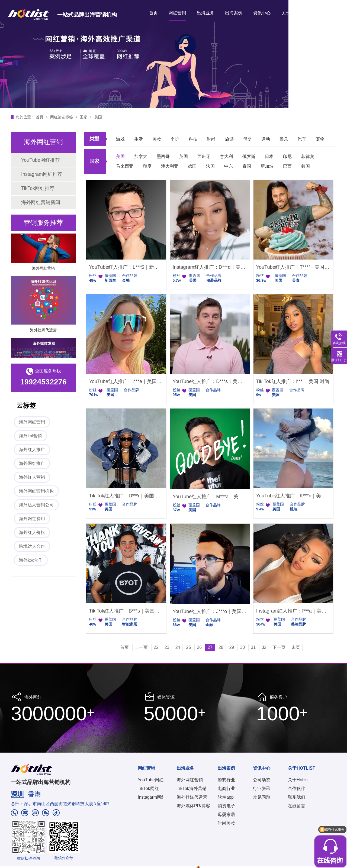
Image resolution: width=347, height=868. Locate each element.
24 (178, 647)
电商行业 (226, 788)
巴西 (287, 166)
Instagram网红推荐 (42, 174)
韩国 (306, 166)
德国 (192, 166)
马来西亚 (125, 166)
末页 (296, 647)
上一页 (141, 647)
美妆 (157, 139)
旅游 (229, 139)
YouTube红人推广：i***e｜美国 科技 (126, 381)
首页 (153, 13)
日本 (269, 156)
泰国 (247, 166)
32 (264, 647)
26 (199, 647)
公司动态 (262, 780)
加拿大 (141, 156)
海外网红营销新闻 (41, 202)
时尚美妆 (226, 823)
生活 (139, 139)
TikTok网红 (148, 788)
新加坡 (267, 166)
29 (232, 647)
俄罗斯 (249, 156)
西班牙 (204, 156)
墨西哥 (163, 156)
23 (167, 647)
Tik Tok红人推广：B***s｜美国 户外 (126, 611)
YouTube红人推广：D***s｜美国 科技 (210, 381)
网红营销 (177, 13)
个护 (175, 139)
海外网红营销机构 (36, 491)
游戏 (120, 139)
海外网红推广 (32, 463)
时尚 (211, 139)
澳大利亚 (170, 166)
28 (221, 647)
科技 (193, 139)
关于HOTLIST (295, 13)
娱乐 (284, 139)
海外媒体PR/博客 (193, 806)
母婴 (248, 139)
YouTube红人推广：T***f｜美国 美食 (293, 267)
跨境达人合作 (32, 546)
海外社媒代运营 (43, 331)
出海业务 (205, 13)
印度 (147, 166)
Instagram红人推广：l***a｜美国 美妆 (293, 611)
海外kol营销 (30, 436)
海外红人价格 (32, 532)
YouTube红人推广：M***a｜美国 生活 (210, 497)
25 (189, 647)
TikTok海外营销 (192, 788)
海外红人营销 (32, 477)
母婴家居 (226, 814)
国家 (84, 117)
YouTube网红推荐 (41, 160)
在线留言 (297, 806)
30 (242, 647)
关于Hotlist (298, 780)
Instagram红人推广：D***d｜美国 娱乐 (210, 267)
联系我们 (297, 797)
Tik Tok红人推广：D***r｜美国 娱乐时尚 (126, 496)
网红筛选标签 (62, 117)
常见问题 (262, 797)
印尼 (287, 156)
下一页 (279, 647)
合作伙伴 (297, 788)
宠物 (320, 139)
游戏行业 (226, 780)
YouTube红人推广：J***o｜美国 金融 (210, 611)
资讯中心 (262, 13)
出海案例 (234, 13)
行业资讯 (262, 788)
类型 (94, 139)
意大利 (226, 156)
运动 (266, 139)
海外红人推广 (32, 450)
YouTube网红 (151, 780)
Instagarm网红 (152, 797)
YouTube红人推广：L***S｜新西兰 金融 (126, 267)
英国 (184, 156)
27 (210, 647)
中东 (229, 166)
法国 (210, 166)
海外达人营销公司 (36, 505)
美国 (98, 117)
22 (156, 647)
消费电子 (226, 806)
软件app (226, 797)
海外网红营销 (43, 269)
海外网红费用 (32, 519)
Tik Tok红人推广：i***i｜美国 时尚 (293, 381)
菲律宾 (308, 156)
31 (253, 647)
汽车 (302, 139)
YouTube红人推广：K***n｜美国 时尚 (293, 496)
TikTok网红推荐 (38, 188)
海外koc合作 (31, 560)
